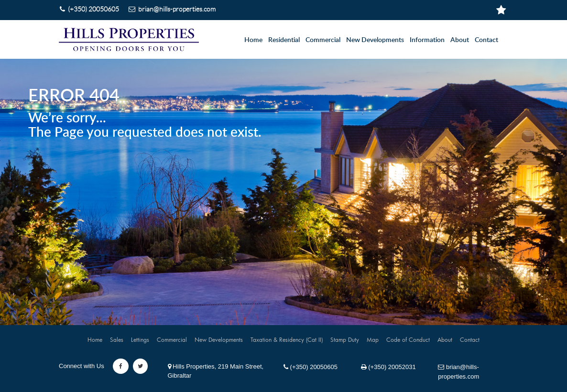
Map (373, 339)
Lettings (140, 339)
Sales (117, 339)
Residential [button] (284, 40)
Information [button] (427, 40)
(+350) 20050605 (311, 367)
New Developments (375, 40)
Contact (486, 40)
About (460, 40)
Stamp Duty (345, 339)
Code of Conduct (408, 339)
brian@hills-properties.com (458, 372)
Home (253, 40)
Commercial (172, 339)
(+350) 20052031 (388, 367)
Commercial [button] (323, 40)
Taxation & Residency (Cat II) (287, 339)
